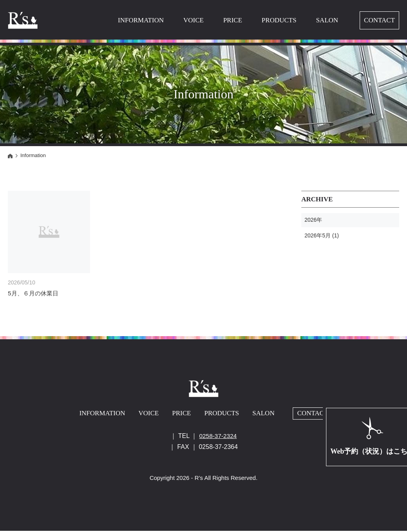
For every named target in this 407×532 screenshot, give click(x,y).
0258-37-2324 (218, 437)
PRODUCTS (279, 20)
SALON (327, 20)
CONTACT (379, 20)
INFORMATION (141, 20)
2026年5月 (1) (322, 235)
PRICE (232, 20)
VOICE (193, 20)
